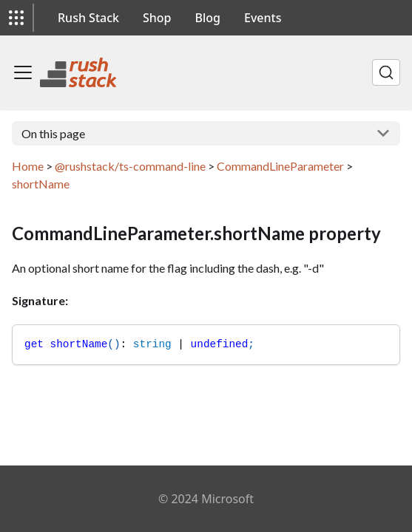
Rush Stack (88, 18)
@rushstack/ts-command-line (130, 166)
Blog (208, 18)
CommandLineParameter (280, 166)
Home (28, 166)
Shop (157, 18)
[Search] (386, 72)
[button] (16, 18)
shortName (41, 184)
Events (263, 18)
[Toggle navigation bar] (23, 72)
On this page (53, 133)
